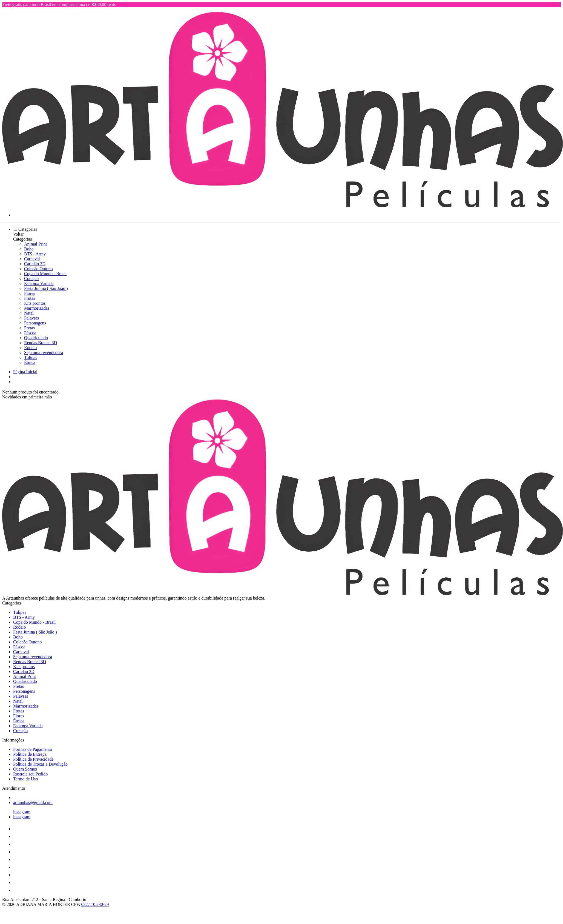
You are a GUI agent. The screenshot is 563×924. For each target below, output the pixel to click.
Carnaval (32, 259)
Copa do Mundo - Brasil (45, 274)
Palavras (31, 318)
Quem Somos (25, 769)
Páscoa (30, 333)
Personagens (35, 323)
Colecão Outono (38, 269)
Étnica (30, 362)
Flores (30, 293)
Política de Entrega (30, 754)
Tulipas (31, 357)
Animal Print (35, 244)
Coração (31, 279)
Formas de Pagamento (33, 749)
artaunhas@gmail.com (33, 802)
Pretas (29, 328)
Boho (29, 249)
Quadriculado (36, 338)
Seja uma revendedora (44, 353)
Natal (29, 313)
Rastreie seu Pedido (30, 774)
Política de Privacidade (33, 759)
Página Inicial (25, 372)
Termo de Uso (25, 779)
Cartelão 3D (35, 264)
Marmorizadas (37, 308)
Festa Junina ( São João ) (46, 288)
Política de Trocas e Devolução (40, 764)
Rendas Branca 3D (41, 343)
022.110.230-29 (95, 904)
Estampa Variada (39, 283)
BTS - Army (35, 254)
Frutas (30, 298)
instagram (22, 812)
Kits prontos (35, 303)
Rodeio (30, 348)
